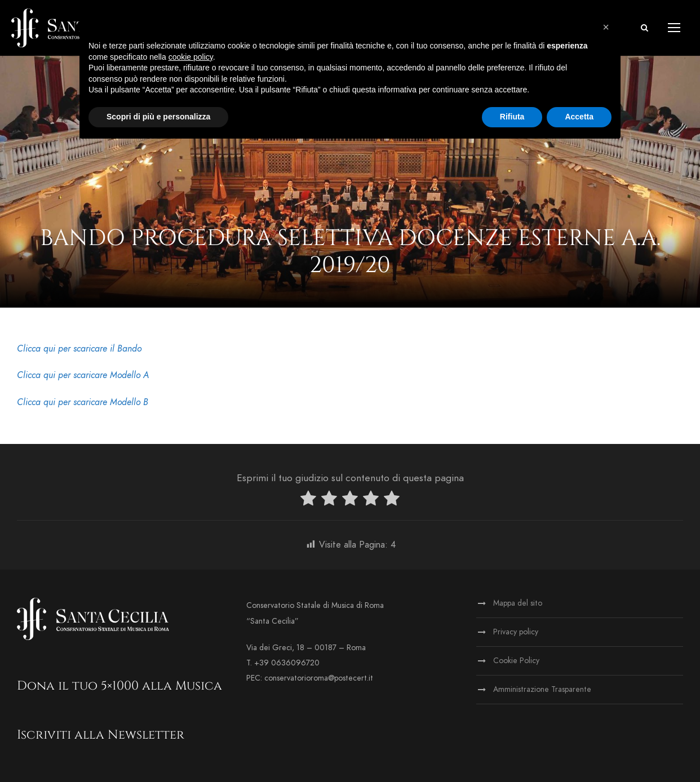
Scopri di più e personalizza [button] (158, 117)
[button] (606, 27)
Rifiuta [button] (512, 117)
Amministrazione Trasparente (542, 689)
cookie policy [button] (191, 57)
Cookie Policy (516, 661)
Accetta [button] (579, 117)
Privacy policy (516, 632)
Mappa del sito (518, 603)
